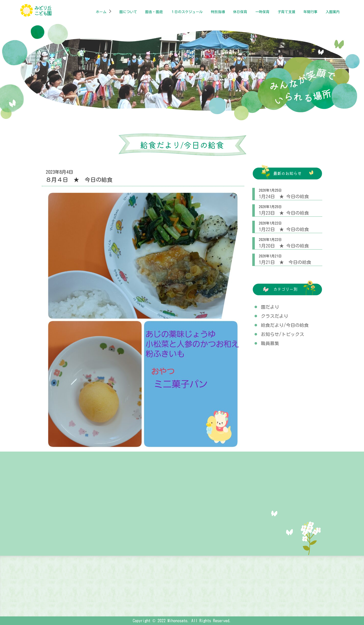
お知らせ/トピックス (282, 334)
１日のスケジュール (187, 12)
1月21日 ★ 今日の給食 (285, 262)
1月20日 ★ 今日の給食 (284, 246)
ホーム (101, 12)
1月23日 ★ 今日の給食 (284, 213)
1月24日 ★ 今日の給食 (284, 196)
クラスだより (275, 316)
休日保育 (240, 12)
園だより (270, 307)
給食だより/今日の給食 (285, 325)
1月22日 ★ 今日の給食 (284, 229)
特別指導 (218, 12)
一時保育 (262, 12)
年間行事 (310, 12)
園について (128, 12)
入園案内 (333, 12)
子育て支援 (286, 12)
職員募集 (270, 343)
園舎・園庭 (154, 12)
